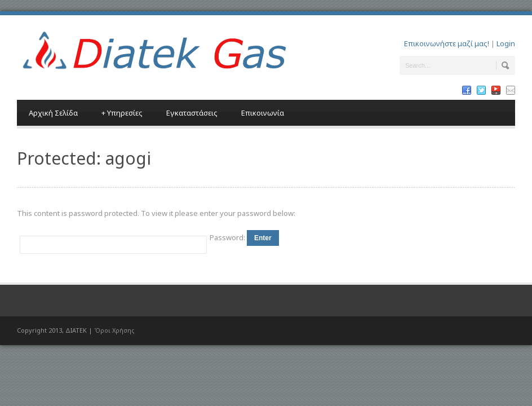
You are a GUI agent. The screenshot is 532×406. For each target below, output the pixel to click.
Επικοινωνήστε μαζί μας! (447, 43)
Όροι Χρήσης (114, 330)
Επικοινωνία (263, 113)
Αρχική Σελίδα (53, 113)
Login (506, 43)
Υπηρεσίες (122, 113)
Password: (228, 237)
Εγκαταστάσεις (192, 113)
